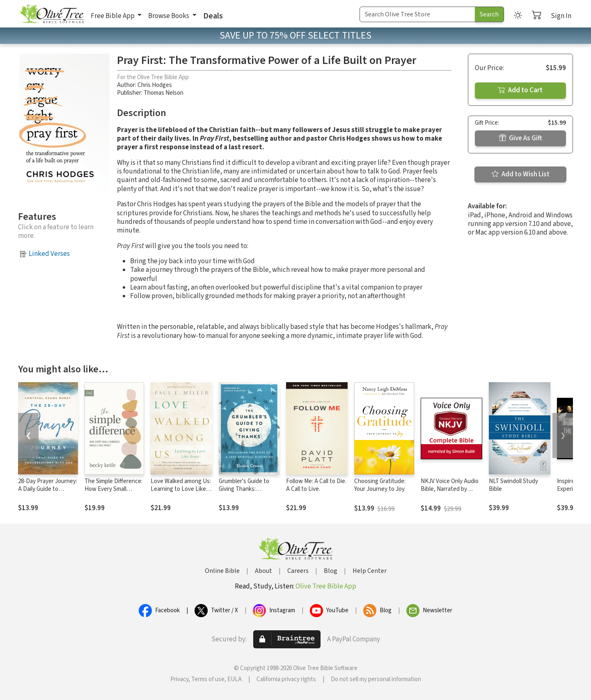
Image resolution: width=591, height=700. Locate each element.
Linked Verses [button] (49, 254)
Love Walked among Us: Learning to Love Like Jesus (181, 489)
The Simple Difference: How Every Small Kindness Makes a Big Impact (113, 493)
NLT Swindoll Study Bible (513, 485)
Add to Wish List (521, 174)
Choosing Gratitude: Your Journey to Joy (380, 485)
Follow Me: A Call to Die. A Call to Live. (316, 485)
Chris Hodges (155, 85)
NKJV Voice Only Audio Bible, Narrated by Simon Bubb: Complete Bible (450, 493)
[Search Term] (417, 14)
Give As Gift (521, 138)
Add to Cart (520, 90)
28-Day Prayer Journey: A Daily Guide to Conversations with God (48, 493)
